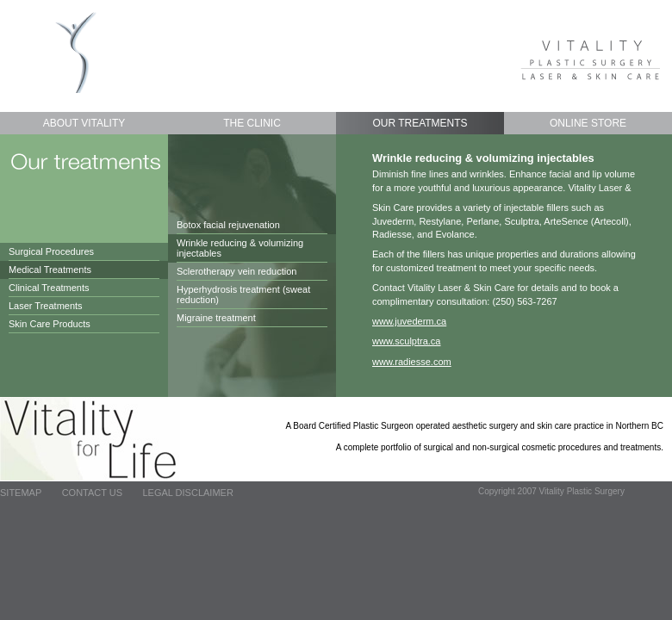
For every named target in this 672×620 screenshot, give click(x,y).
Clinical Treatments (49, 288)
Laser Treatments (46, 306)
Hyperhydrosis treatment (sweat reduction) (243, 294)
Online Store (588, 123)
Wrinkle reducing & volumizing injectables (240, 248)
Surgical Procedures (51, 251)
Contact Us (93, 493)
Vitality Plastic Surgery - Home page (77, 51)
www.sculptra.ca (406, 341)
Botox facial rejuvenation (228, 225)
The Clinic (252, 123)
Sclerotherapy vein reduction (236, 271)
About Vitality (84, 123)
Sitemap (21, 493)
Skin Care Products (50, 324)
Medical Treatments (50, 270)
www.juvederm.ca (409, 321)
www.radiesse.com (412, 362)
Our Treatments (420, 123)
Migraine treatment (216, 318)
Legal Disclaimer (187, 493)
